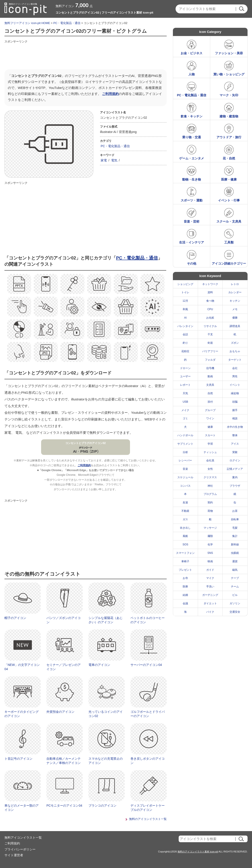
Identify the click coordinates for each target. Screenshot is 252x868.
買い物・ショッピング (229, 74)
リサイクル (210, 326)
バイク (210, 612)
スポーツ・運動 (192, 200)
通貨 (235, 561)
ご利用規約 (110, 94)
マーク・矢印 (229, 95)
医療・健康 (229, 179)
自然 (210, 393)
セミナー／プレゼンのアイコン (64, 667)
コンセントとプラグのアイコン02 (85, 443)
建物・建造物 (229, 116)
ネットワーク (210, 284)
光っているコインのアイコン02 (106, 714)
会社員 (210, 460)
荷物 (210, 511)
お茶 (235, 511)
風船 (185, 536)
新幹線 (235, 545)
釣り (185, 343)
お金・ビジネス (192, 53)
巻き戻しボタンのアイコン (148, 761)
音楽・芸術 (192, 221)
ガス (185, 519)
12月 (185, 301)
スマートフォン (185, 553)
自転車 (235, 519)
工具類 (229, 242)
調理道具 (235, 326)
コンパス (185, 486)
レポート (185, 385)
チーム (235, 587)
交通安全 (235, 612)
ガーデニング (210, 595)
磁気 (235, 570)
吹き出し (185, 528)
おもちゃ (235, 351)
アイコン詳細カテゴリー (229, 263)
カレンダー (235, 292)
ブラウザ (235, 486)
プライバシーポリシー (20, 849)
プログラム (210, 494)
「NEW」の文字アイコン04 (22, 667)
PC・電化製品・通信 (67, 23)
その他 (192, 263)
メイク (185, 410)
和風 (185, 309)
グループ (210, 410)
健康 (210, 427)
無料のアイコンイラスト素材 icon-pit (198, 852)
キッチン (235, 301)
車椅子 (185, 561)
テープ (235, 578)
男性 (235, 376)
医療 (185, 587)
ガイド (210, 570)
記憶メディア (235, 469)
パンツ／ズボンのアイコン (64, 620)
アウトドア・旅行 (229, 137)
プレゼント (185, 570)
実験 (235, 452)
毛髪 (235, 528)
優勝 (235, 318)
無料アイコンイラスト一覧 (23, 838)
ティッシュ (210, 452)
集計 (235, 536)
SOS (185, 545)
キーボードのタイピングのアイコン (22, 714)
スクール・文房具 (229, 221)
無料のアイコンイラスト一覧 (148, 819)
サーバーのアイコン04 (146, 665)
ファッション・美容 (229, 53)
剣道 (210, 343)
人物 (192, 74)
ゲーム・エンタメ (192, 158)
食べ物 (210, 301)
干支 (210, 334)
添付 (210, 402)
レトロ (235, 284)
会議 (185, 603)
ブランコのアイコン (102, 806)
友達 (185, 502)
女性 (210, 469)
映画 (210, 561)
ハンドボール (185, 435)
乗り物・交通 (192, 137)
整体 (235, 435)
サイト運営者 (14, 855)
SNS (210, 553)
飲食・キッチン (192, 116)
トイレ (185, 292)
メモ (235, 309)
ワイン (210, 418)
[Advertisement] (85, 55)
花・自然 (229, 158)
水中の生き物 (235, 427)
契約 (210, 502)
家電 (104, 160)
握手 (235, 410)
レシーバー (185, 460)
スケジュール (185, 477)
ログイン (235, 460)
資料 (210, 292)
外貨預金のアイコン (60, 712)
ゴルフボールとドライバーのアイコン (148, 714)
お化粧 (210, 318)
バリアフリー (210, 351)
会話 (185, 334)
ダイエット (210, 603)
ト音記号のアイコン (18, 759)
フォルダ (210, 360)
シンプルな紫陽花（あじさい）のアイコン (106, 620)
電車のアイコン (99, 665)
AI (185, 318)
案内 (235, 477)
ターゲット (235, 360)
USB (185, 402)
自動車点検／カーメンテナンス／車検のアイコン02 (64, 763)
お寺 (185, 578)
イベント (235, 385)
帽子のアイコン (15, 618)
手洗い (210, 587)
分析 (185, 452)
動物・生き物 (192, 179)
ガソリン (235, 603)
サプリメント (185, 444)
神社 (210, 486)
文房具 (210, 385)
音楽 (185, 469)
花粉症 (185, 351)
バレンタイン (185, 326)
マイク (210, 578)
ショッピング (185, 284)
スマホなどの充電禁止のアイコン (106, 761)
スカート (210, 435)
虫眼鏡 (235, 553)
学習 (210, 444)
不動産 (185, 511)
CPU (210, 309)
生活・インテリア (192, 242)
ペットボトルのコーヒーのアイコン (148, 620)
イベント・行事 (229, 200)
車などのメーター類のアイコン (22, 808)
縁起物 (235, 393)
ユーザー (185, 376)
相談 (235, 418)
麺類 (210, 536)
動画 (210, 376)
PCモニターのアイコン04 (64, 806)
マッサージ (210, 528)
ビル (235, 595)
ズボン (235, 343)
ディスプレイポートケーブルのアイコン (148, 808)
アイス (235, 444)
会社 (235, 368)
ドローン (185, 368)
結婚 (185, 595)
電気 (114, 160)
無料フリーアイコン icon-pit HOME (27, 23)
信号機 (210, 368)
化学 (210, 545)
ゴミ (185, 418)
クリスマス (210, 477)
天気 (185, 393)
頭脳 (235, 402)
